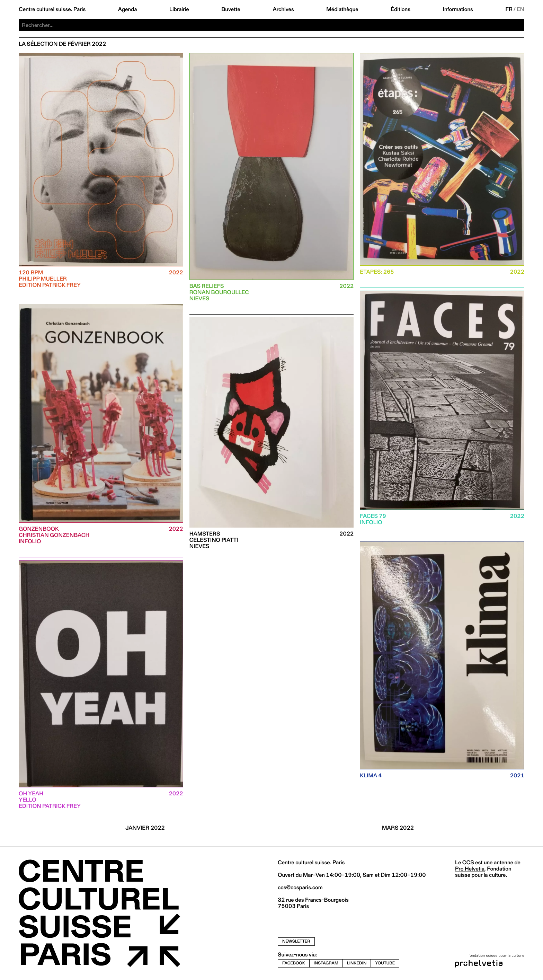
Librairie (179, 9)
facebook (294, 963)
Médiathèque (342, 9)
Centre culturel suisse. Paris (52, 9)
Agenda (128, 9)
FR (509, 9)
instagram (326, 963)
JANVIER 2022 (145, 828)
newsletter (296, 941)
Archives (283, 9)
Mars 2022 (398, 828)
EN (520, 9)
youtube (385, 963)
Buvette (231, 9)
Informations (458, 9)
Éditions (400, 9)
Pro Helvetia (470, 869)
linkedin (357, 963)
